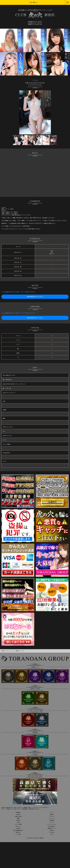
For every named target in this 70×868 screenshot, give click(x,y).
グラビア (52, 816)
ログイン (52, 822)
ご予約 (18, 822)
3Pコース (18, 826)
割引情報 (52, 820)
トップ (52, 812)
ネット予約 (18, 834)
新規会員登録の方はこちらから (35, 297)
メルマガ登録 (18, 824)
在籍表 (52, 814)
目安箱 (18, 828)
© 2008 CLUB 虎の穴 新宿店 (35, 838)
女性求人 (52, 830)
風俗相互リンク (52, 828)
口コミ (52, 834)
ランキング (52, 818)
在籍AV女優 (18, 816)
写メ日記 (52, 832)
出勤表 (18, 814)
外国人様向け (52, 826)
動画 (18, 818)
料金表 (18, 820)
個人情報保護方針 (18, 830)
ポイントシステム (52, 824)
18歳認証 (18, 812)
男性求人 (18, 832)
